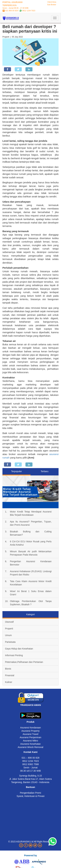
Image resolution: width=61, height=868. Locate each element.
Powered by (30, 855)
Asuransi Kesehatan (30, 744)
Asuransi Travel (30, 734)
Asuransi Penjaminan (30, 737)
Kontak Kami (31, 752)
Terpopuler (16, 471)
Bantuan (31, 787)
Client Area (52, 2)
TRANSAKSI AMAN (30, 705)
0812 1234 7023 (29, 11)
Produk (30, 722)
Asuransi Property (30, 731)
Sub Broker (52, 5)
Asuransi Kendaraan (30, 728)
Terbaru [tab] (44, 471)
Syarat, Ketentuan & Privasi (30, 796)
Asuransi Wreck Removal (30, 747)
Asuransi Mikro (30, 741)
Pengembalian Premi (31, 793)
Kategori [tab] (30, 614)
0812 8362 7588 (30, 764)
